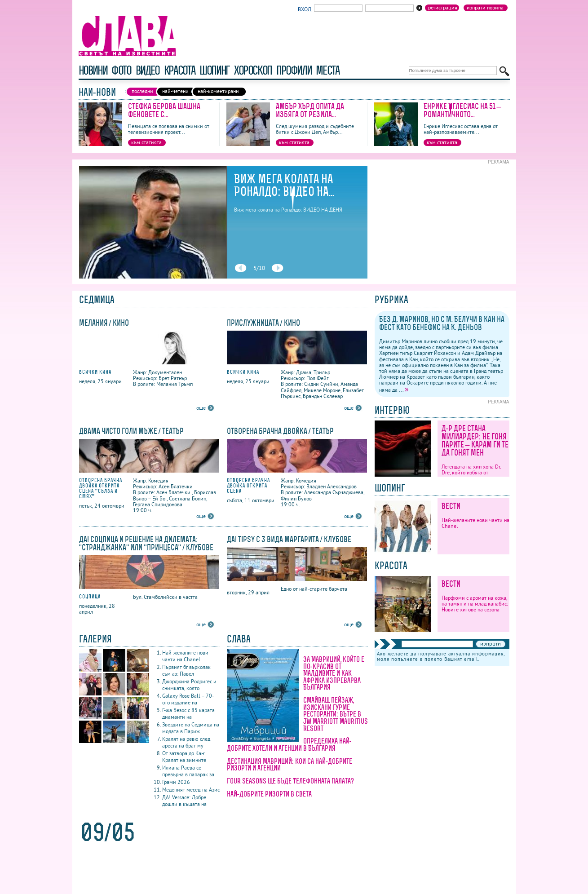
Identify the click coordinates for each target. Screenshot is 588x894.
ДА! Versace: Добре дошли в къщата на (184, 801)
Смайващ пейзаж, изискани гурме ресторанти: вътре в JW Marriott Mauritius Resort (336, 714)
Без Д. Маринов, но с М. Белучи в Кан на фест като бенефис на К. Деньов (442, 323)
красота (179, 70)
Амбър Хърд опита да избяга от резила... (310, 110)
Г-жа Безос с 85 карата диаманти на (188, 713)
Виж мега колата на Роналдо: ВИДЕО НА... (284, 185)
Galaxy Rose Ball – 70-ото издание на (188, 699)
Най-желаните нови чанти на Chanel (185, 656)
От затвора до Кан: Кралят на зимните (184, 757)
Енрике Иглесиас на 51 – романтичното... (462, 110)
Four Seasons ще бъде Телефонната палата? (290, 781)
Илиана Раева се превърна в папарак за (188, 771)
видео (148, 70)
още (201, 408)
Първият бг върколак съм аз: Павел (186, 670)
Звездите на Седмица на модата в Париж (191, 728)
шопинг (214, 70)
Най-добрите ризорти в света (269, 794)
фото (121, 70)
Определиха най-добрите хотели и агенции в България (289, 744)
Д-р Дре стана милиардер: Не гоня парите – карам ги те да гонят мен (475, 440)
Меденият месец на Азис (191, 790)
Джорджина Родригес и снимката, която (189, 685)
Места (327, 70)
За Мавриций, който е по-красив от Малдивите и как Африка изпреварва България (334, 673)
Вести (451, 506)
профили (294, 70)
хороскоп (253, 70)
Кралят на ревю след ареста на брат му (186, 742)
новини (93, 70)
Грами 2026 (176, 782)
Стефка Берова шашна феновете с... (164, 110)
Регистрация (443, 8)
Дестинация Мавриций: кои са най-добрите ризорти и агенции (290, 765)
